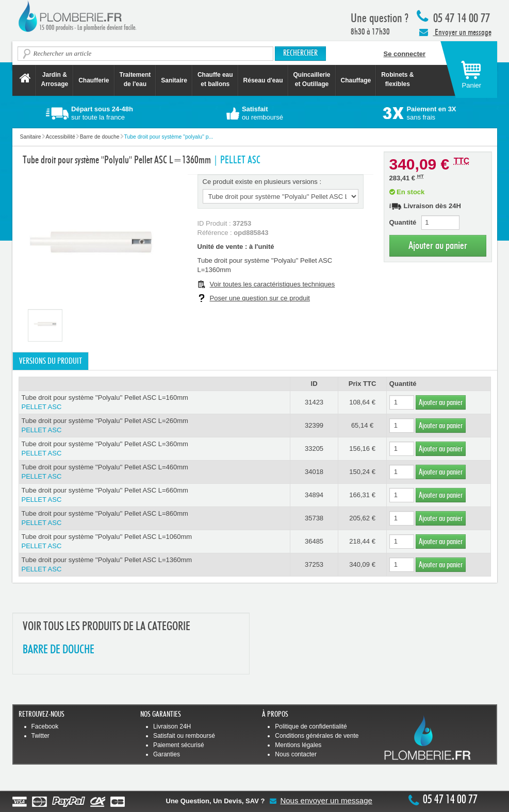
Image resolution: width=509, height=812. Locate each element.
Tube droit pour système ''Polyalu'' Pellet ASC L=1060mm (154, 542)
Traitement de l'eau (135, 79)
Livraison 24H (172, 726)
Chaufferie (94, 80)
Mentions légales (298, 745)
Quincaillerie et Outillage (312, 79)
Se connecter (405, 54)
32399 (314, 425)
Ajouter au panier (438, 246)
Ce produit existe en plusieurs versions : (262, 182)
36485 (314, 541)
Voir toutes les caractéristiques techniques (273, 284)
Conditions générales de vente (317, 736)
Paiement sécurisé (179, 745)
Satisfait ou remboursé (184, 736)
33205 (314, 449)
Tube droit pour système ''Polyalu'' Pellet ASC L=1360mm (154, 565)
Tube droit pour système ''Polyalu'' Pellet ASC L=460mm (154, 472)
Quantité (403, 222)
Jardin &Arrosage (55, 79)
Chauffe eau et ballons (215, 79)
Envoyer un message (455, 32)
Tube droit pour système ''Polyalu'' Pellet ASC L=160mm (154, 403)
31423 (314, 402)
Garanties (167, 754)
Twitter (40, 736)
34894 (314, 495)
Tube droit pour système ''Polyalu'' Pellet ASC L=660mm (154, 495)
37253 (314, 564)
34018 (314, 472)
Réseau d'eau (263, 80)
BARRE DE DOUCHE (59, 650)
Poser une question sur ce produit (260, 298)
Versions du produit (51, 361)
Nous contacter (296, 754)
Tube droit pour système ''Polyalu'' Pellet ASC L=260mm (154, 426)
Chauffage (356, 80)
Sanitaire (174, 80)
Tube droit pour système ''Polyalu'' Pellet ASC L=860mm (154, 519)
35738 (314, 518)
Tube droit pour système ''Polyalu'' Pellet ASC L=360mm (154, 449)
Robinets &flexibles (397, 79)
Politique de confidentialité (311, 726)
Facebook (45, 726)
